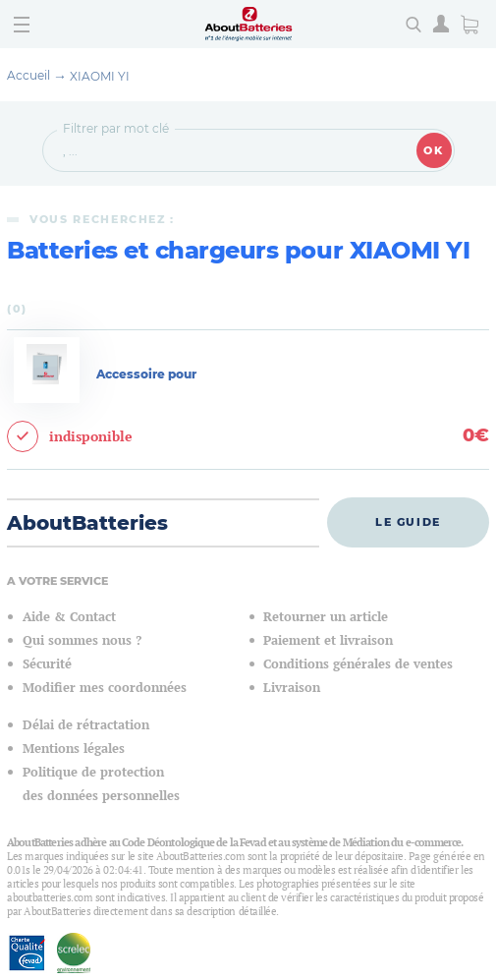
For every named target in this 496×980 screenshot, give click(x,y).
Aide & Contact (69, 617)
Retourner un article (326, 617)
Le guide (408, 522)
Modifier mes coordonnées (105, 688)
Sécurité (47, 664)
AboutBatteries (87, 523)
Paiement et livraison (328, 640)
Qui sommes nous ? (82, 640)
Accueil (28, 75)
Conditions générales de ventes (358, 664)
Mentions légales (74, 749)
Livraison (292, 688)
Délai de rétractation (86, 725)
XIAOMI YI (100, 76)
